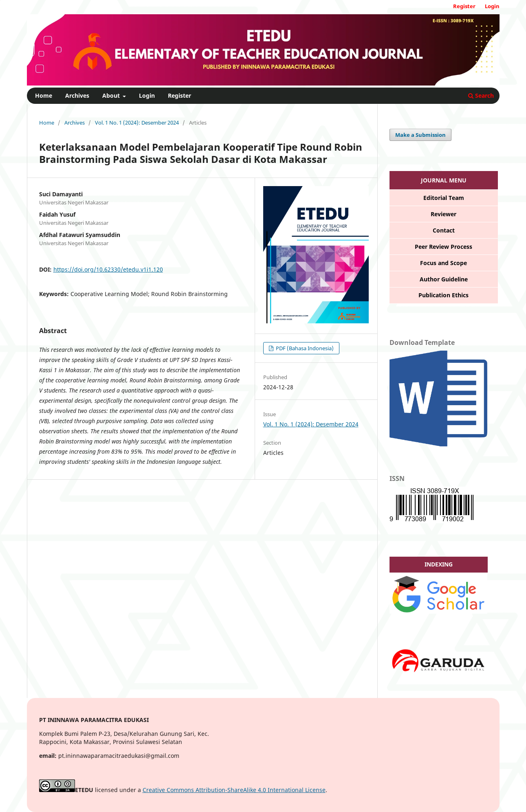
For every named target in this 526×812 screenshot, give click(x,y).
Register (179, 95)
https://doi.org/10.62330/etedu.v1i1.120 (108, 269)
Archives (77, 95)
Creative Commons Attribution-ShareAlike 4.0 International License (234, 790)
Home (44, 95)
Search (481, 95)
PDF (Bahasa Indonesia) (304, 348)
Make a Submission (420, 135)
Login (147, 95)
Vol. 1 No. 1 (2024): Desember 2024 (137, 123)
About (112, 95)
